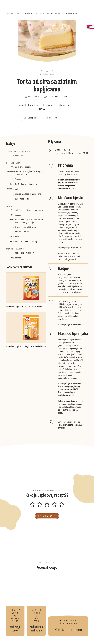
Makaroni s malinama (36, 606)
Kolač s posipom (68, 606)
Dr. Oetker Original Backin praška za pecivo (30, 173)
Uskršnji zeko (15, 606)
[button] (47, 67)
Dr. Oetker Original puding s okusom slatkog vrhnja (29, 221)
